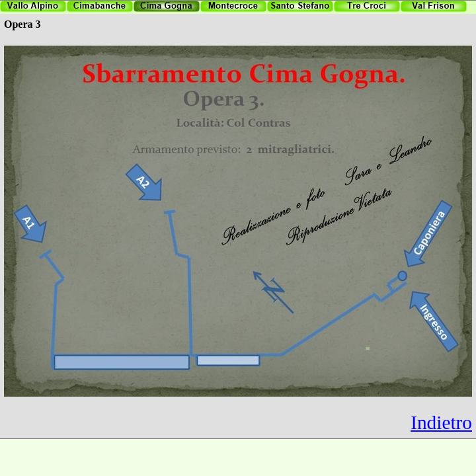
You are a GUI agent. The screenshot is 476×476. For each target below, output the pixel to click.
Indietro (441, 422)
